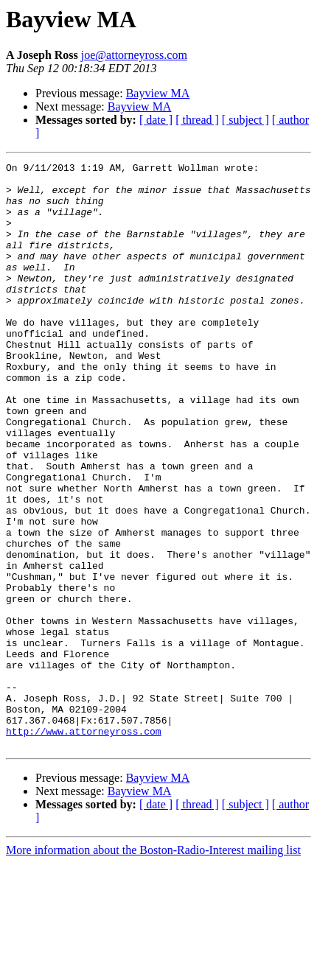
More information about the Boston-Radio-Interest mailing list (153, 967)
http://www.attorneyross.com (84, 846)
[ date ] (156, 120)
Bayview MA (158, 93)
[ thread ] (197, 120)
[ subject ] (245, 120)
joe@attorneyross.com (134, 55)
